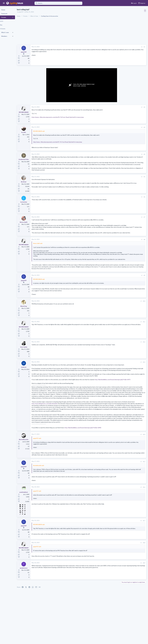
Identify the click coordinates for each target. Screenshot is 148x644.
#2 (114, 107)
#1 (114, 47)
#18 (114, 573)
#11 (114, 330)
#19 (114, 593)
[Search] (54, 3)
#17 (114, 551)
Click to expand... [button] (76, 265)
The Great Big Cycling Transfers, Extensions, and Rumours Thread (132, 231)
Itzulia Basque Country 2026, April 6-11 (133, 106)
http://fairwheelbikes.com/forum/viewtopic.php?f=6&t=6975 (54, 395)
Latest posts (122, 176)
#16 (114, 517)
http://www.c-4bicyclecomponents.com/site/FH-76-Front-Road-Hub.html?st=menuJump (62, 117)
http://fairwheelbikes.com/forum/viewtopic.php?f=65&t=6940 (88, 456)
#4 (114, 154)
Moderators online (125, 242)
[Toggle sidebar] (145, 11)
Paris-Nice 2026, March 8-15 (129, 166)
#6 (114, 199)
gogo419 (26, 12)
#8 (114, 245)
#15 (114, 490)
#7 (114, 219)
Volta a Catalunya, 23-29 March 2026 (132, 126)
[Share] (111, 47)
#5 (114, 179)
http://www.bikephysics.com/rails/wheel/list (81, 424)
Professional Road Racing (128, 111)
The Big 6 (128, 180)
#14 (114, 463)
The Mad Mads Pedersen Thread (131, 197)
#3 (114, 127)
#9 (114, 283)
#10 (114, 309)
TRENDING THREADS (124, 102)
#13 (114, 370)
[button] (4, 3)
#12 (114, 350)
